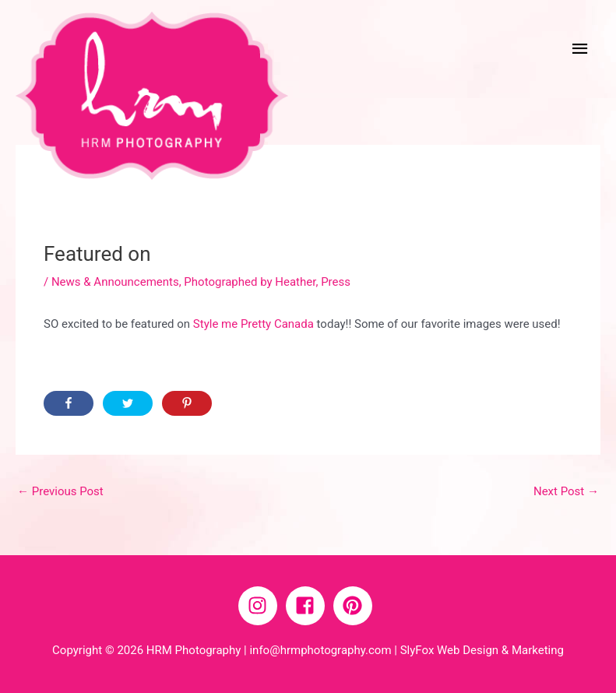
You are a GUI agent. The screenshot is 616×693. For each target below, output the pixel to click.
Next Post (566, 491)
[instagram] (261, 606)
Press (336, 282)
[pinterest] (356, 606)
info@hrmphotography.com (320, 650)
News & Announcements (115, 282)
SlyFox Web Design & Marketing (482, 650)
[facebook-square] (308, 606)
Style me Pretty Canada (253, 324)
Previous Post (60, 491)
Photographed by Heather (250, 282)
